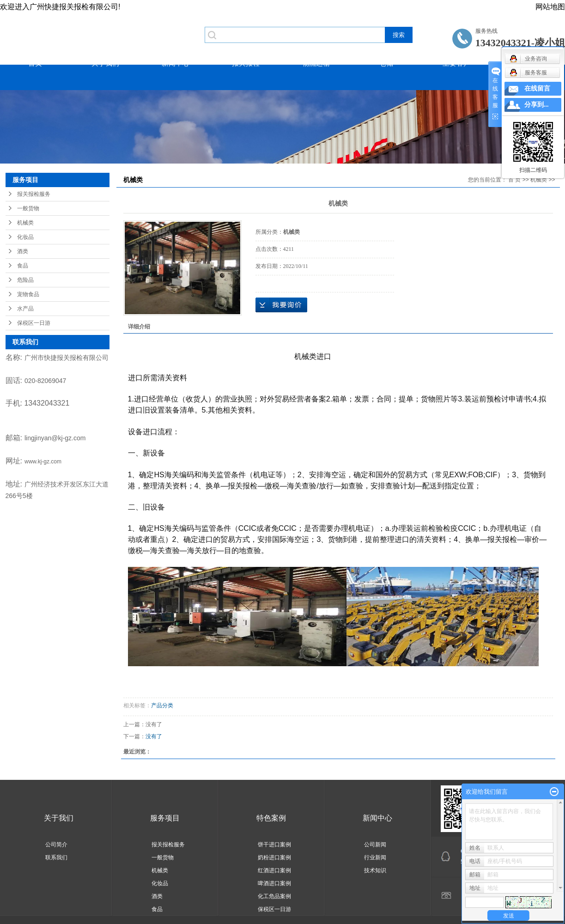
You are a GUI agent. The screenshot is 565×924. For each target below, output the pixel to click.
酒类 (23, 251)
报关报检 (246, 63)
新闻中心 (176, 63)
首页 (35, 63)
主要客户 (456, 63)
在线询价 (281, 305)
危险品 (25, 280)
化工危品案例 (274, 896)
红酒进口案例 (274, 870)
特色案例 (271, 818)
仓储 (386, 63)
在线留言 (537, 88)
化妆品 (25, 237)
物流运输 (316, 63)
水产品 (25, 309)
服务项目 (165, 818)
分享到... (537, 105)
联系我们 (56, 857)
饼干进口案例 (274, 845)
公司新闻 (375, 845)
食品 (23, 266)
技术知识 (375, 870)
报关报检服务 (34, 194)
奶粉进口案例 (274, 857)
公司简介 (56, 845)
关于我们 (105, 63)
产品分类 (162, 705)
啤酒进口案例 (274, 883)
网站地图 (550, 7)
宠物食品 (28, 294)
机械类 (25, 223)
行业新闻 (375, 857)
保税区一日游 (34, 323)
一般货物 (28, 208)
